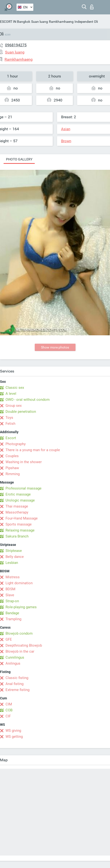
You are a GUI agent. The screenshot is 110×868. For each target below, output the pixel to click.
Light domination (19, 583)
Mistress (13, 577)
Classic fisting (17, 678)
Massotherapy (17, 512)
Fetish (10, 424)
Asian (66, 129)
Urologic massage (20, 500)
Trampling (13, 619)
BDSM (10, 589)
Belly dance (15, 557)
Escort (11, 438)
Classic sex (15, 388)
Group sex (14, 406)
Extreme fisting (17, 690)
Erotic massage (18, 494)
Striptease (14, 551)
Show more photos (55, 347)
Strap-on (12, 601)
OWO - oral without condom (28, 400)
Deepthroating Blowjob (24, 645)
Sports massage (19, 524)
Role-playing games (21, 607)
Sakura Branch (17, 536)
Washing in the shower (24, 462)
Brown (66, 141)
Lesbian (12, 563)
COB (9, 710)
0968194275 (16, 45)
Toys (9, 418)
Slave (10, 595)
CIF (8, 716)
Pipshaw (12, 468)
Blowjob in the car (20, 651)
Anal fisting (14, 684)
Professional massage (23, 488)
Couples (12, 456)
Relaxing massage (20, 530)
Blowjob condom (19, 633)
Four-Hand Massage (22, 518)
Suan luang (40, 22)
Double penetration (21, 412)
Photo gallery (19, 159)
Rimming (13, 474)
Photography (16, 444)
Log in (92, 7)
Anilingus (13, 663)
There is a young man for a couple (33, 450)
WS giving (13, 731)
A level (11, 394)
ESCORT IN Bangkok (15, 22)
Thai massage (17, 506)
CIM (9, 704)
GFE (9, 639)
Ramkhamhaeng (61, 22)
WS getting (14, 737)
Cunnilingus (15, 657)
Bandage (12, 613)
